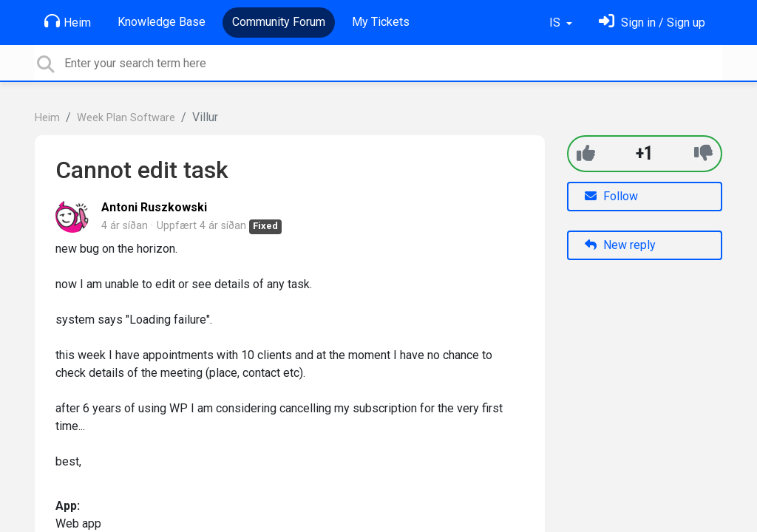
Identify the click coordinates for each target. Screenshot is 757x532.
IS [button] (556, 23)
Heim (68, 21)
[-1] (703, 153)
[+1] (586, 153)
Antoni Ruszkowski (154, 207)
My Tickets (381, 22)
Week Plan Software (126, 118)
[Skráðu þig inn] (652, 23)
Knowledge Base (162, 22)
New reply (620, 245)
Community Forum (279, 22)
